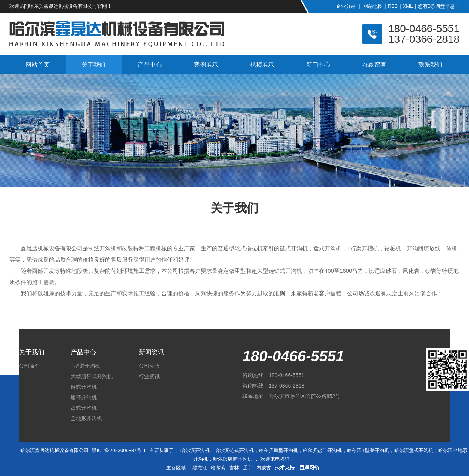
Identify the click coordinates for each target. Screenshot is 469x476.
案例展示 (206, 65)
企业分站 (346, 6)
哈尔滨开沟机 (195, 450)
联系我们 (430, 65)
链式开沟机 (84, 387)
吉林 (234, 468)
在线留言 (374, 65)
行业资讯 (149, 376)
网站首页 (38, 65)
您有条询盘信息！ (439, 6)
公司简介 (29, 366)
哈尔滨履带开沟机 (233, 459)
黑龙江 (200, 468)
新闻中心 (318, 65)
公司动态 (149, 366)
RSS (393, 6)
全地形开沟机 (86, 418)
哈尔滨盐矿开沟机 (322, 450)
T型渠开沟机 (85, 366)
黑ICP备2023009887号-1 (119, 450)
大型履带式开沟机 (92, 376)
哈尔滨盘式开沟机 (414, 450)
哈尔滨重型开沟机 (278, 450)
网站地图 (373, 6)
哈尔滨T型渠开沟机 (368, 450)
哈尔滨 (218, 468)
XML (408, 6)
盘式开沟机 (84, 408)
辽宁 (248, 468)
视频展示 (262, 65)
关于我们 (93, 65)
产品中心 (150, 65)
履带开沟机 (84, 397)
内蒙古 (264, 468)
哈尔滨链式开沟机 (234, 450)
